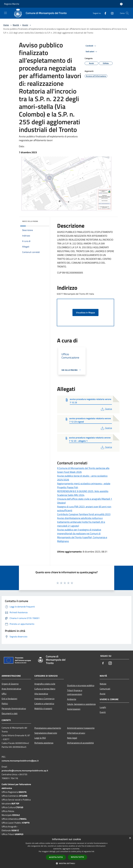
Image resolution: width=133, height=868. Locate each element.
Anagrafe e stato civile (45, 684)
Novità (16, 25)
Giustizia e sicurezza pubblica (81, 685)
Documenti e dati (10, 713)
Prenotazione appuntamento (48, 728)
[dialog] (66, 852)
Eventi (103, 712)
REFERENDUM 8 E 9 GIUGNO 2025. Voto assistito (83, 491)
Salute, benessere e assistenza (81, 704)
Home (6, 25)
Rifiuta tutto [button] (77, 857)
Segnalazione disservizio (46, 733)
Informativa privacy (76, 733)
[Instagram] (111, 13)
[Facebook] (104, 13)
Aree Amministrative (11, 689)
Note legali (72, 738)
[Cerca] (127, 13)
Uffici (4, 694)
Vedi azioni (92, 52)
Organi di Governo (10, 684)
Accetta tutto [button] (56, 857)
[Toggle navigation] (5, 13)
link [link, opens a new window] (93, 851)
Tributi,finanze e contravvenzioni (75, 692)
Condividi (91, 46)
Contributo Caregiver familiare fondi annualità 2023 (84, 514)
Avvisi (25, 25)
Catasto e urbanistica (44, 704)
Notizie (103, 684)
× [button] (130, 838)
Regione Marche (12, 4)
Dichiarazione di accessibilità (80, 743)
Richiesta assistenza (44, 743)
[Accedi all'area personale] (121, 4)
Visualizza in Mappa (85, 312)
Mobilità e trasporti (43, 708)
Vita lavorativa (41, 694)
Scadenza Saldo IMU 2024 (71, 495)
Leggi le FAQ (40, 738)
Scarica (106, 409)
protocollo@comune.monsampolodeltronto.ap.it (25, 771)
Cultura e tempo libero (45, 689)
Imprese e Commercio (44, 699)
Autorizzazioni (74, 709)
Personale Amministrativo (14, 708)
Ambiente (72, 699)
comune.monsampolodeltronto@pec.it (20, 761)
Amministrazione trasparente (81, 728)
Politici (5, 704)
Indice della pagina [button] (30, 221)
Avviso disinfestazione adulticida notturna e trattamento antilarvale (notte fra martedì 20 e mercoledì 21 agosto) (81, 522)
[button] (67, 863)
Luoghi (103, 707)
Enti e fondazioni (9, 699)
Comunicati (105, 689)
